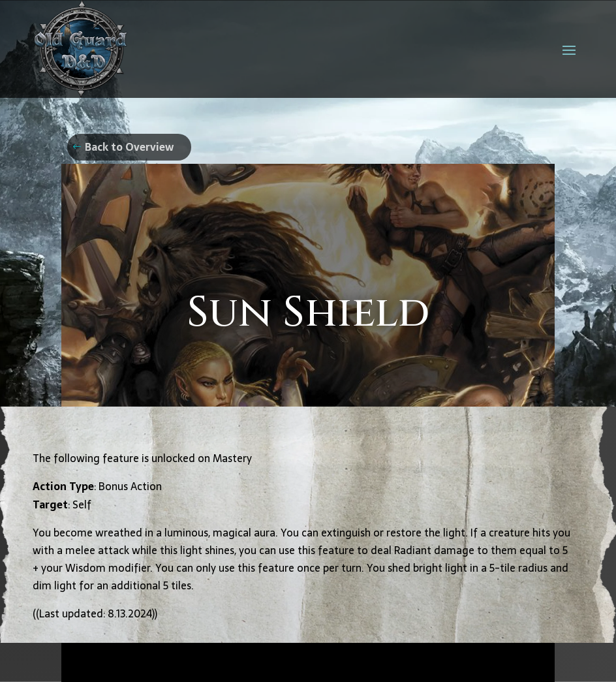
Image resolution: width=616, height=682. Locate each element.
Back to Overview (129, 147)
